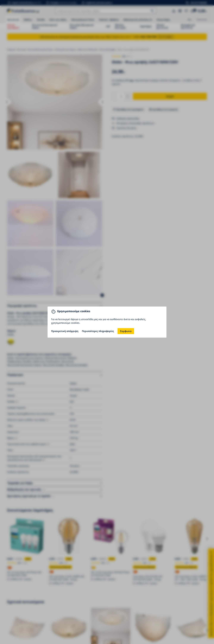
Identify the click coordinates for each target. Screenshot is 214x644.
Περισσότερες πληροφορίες (98, 331)
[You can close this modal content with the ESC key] (107, 322)
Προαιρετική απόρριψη (65, 331)
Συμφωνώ (126, 331)
